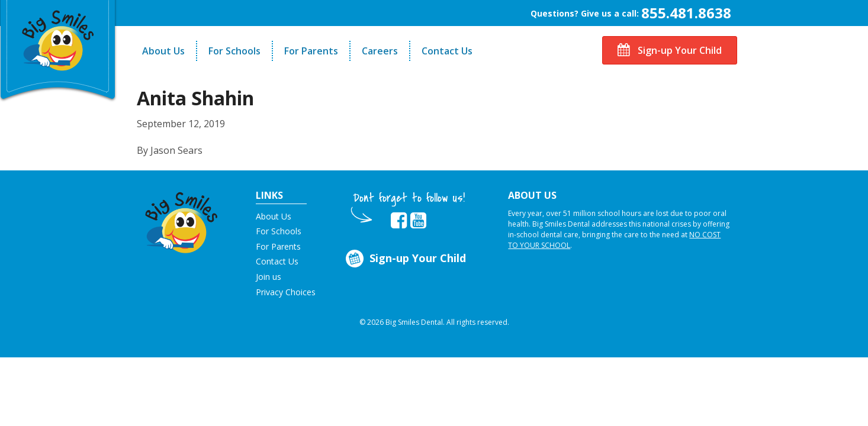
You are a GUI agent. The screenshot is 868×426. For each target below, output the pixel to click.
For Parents (311, 51)
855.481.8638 (686, 13)
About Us (163, 51)
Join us (269, 277)
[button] (181, 220)
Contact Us (447, 51)
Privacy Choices (286, 292)
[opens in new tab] (399, 221)
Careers (380, 51)
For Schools (234, 51)
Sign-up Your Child (670, 50)
